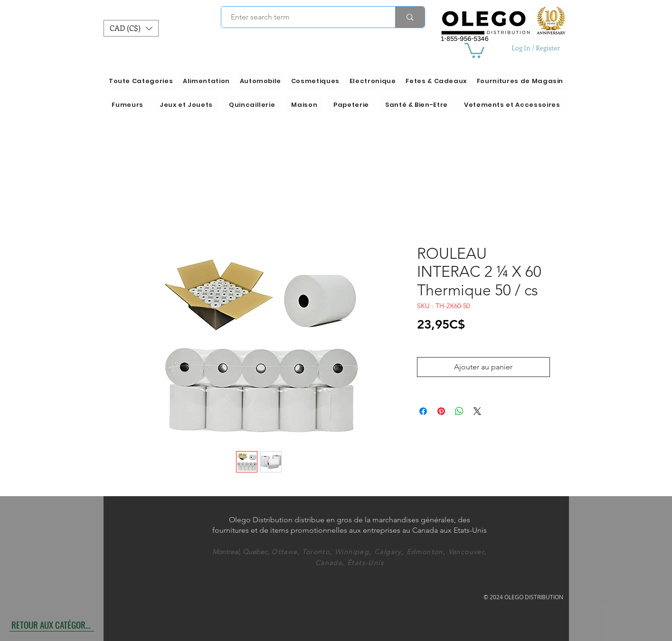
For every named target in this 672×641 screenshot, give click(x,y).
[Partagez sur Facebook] (423, 411)
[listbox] (131, 28)
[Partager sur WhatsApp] (459, 411)
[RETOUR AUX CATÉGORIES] (52, 624)
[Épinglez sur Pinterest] (441, 411)
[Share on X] (477, 411)
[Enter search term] (303, 17)
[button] (131, 28)
